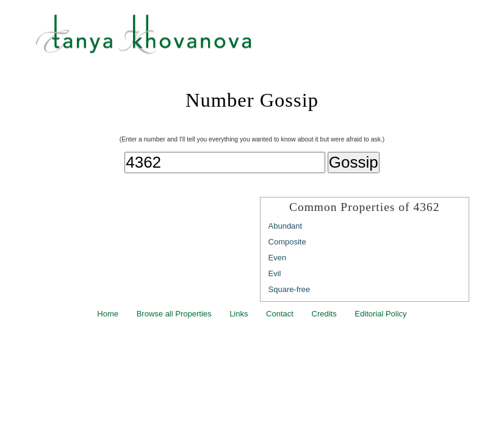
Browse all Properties (174, 314)
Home (108, 314)
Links (239, 314)
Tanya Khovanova (267, 40)
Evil (275, 273)
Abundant (286, 226)
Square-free (290, 289)
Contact (280, 314)
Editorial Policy (380, 314)
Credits (324, 314)
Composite (287, 242)
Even (278, 258)
